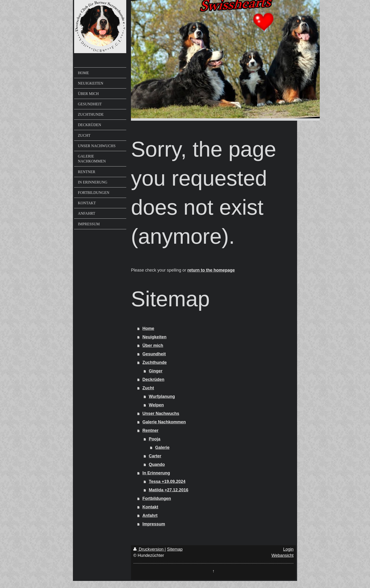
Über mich (153, 345)
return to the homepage (211, 270)
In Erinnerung (156, 473)
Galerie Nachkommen (164, 422)
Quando (157, 464)
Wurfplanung (162, 396)
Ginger (156, 371)
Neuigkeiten (155, 337)
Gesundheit (154, 354)
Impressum (154, 524)
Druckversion (149, 549)
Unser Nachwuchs (161, 413)
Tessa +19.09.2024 (167, 481)
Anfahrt (150, 516)
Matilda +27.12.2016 (169, 490)
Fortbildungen (157, 499)
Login (288, 549)
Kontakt (150, 507)
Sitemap (175, 549)
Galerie (162, 447)
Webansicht (282, 555)
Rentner (151, 430)
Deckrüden (153, 379)
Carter (155, 456)
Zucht (148, 388)
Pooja (155, 439)
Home (148, 328)
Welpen (156, 405)
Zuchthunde (155, 362)
